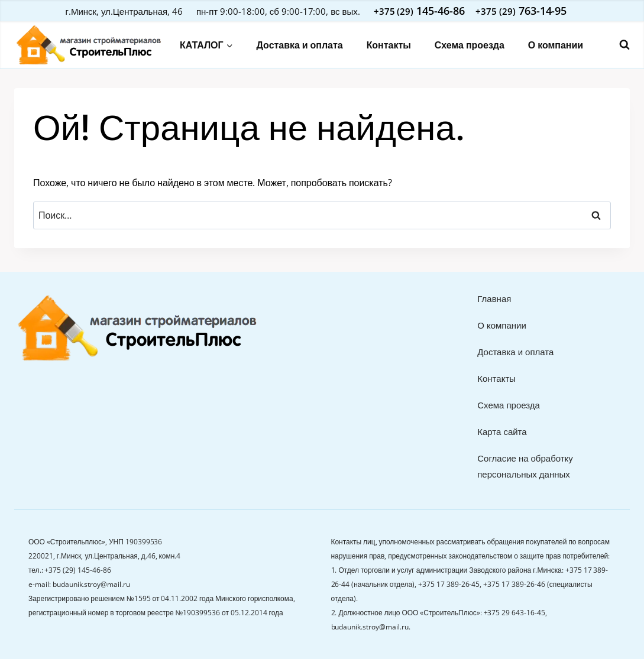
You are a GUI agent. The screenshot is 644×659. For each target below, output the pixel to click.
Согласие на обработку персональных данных (525, 466)
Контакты (389, 45)
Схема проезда (470, 45)
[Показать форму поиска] (619, 45)
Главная (494, 298)
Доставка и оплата (300, 45)
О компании (556, 45)
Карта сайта (502, 431)
